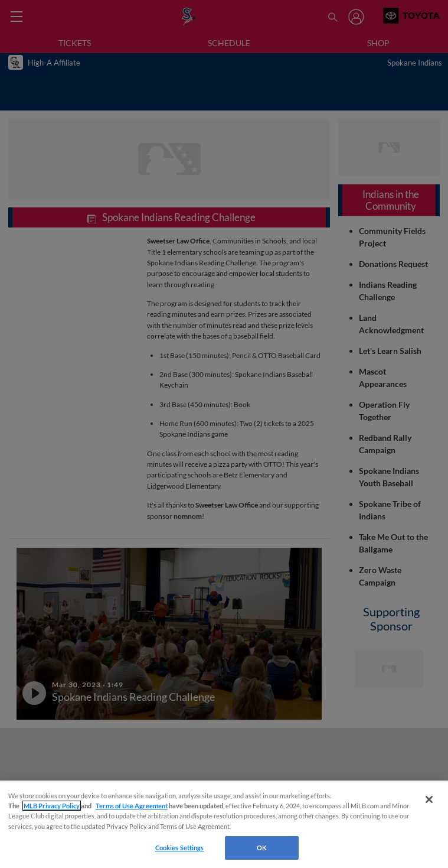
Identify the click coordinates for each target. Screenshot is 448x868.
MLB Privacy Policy (52, 806)
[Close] (429, 799)
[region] (224, 824)
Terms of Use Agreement (132, 806)
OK (262, 848)
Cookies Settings (180, 848)
